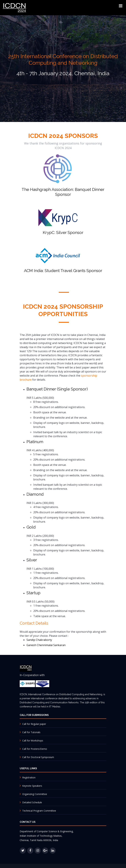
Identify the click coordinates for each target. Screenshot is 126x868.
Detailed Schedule (32, 802)
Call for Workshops (32, 741)
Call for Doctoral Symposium (38, 757)
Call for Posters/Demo (34, 749)
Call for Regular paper (34, 724)
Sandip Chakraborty (39, 640)
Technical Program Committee (39, 811)
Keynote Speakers (32, 786)
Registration (29, 777)
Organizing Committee (35, 794)
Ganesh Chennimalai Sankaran (46, 645)
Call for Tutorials (31, 732)
